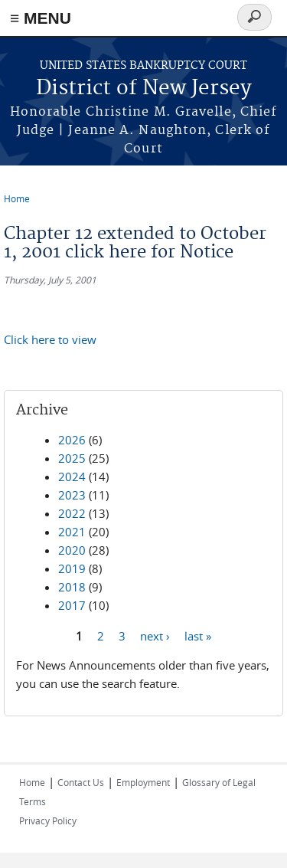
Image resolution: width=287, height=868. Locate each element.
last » (198, 635)
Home (17, 198)
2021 (72, 532)
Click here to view (50, 339)
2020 (72, 550)
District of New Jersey (144, 88)
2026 (72, 440)
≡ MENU (41, 18)
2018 (72, 587)
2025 (72, 458)
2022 (72, 513)
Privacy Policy (48, 821)
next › (155, 635)
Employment (143, 782)
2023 (72, 495)
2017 (72, 605)
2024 (72, 477)
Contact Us (81, 782)
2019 (72, 568)
